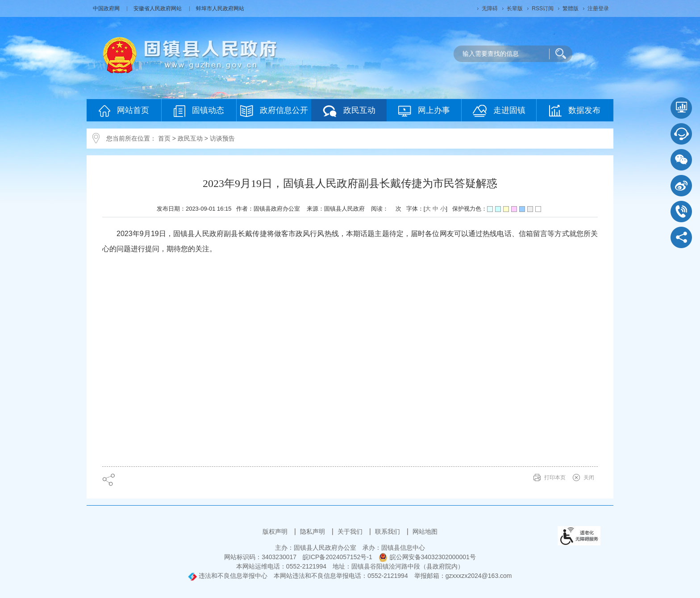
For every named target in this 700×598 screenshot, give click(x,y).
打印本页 (555, 478)
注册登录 (598, 8)
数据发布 (575, 111)
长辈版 (515, 8)
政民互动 (349, 111)
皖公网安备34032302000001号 (427, 557)
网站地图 (425, 532)
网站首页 (124, 111)
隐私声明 (313, 532)
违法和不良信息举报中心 (228, 576)
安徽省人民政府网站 (158, 8)
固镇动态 (199, 111)
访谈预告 (222, 138)
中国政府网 (107, 8)
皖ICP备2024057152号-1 (337, 557)
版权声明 (276, 532)
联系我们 (388, 532)
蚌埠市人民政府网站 (220, 8)
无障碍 (490, 8)
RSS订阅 (543, 8)
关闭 (589, 478)
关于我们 (351, 532)
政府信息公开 (274, 111)
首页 (164, 138)
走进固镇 (499, 111)
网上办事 (424, 111)
